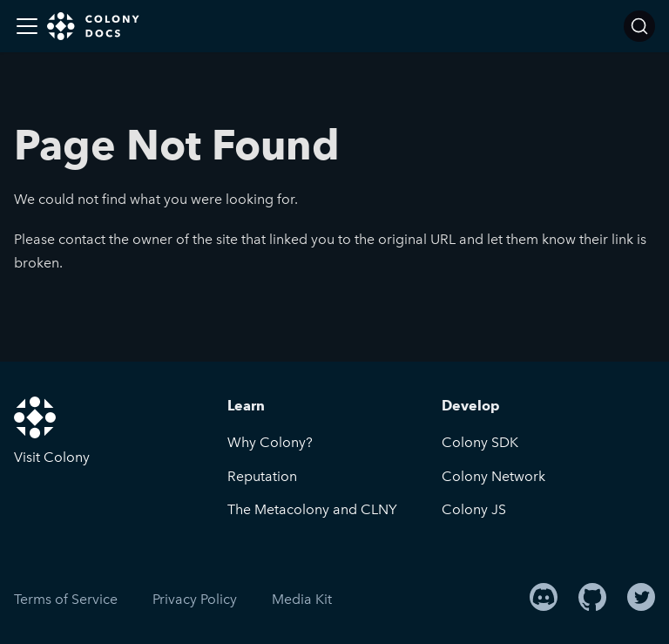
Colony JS (474, 509)
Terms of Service (66, 599)
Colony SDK (480, 442)
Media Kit (302, 599)
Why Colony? (270, 442)
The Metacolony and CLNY (312, 509)
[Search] (639, 26)
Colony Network (493, 476)
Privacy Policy (195, 599)
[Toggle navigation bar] (27, 26)
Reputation (262, 476)
